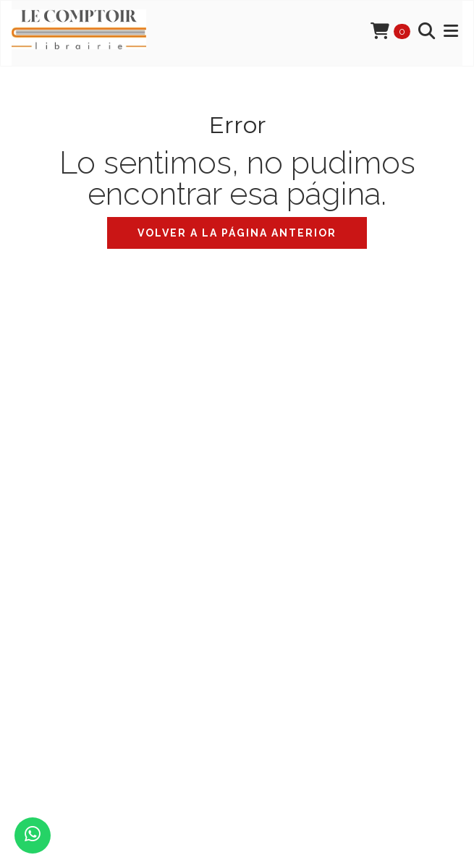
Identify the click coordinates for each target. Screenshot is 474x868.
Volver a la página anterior (237, 233)
